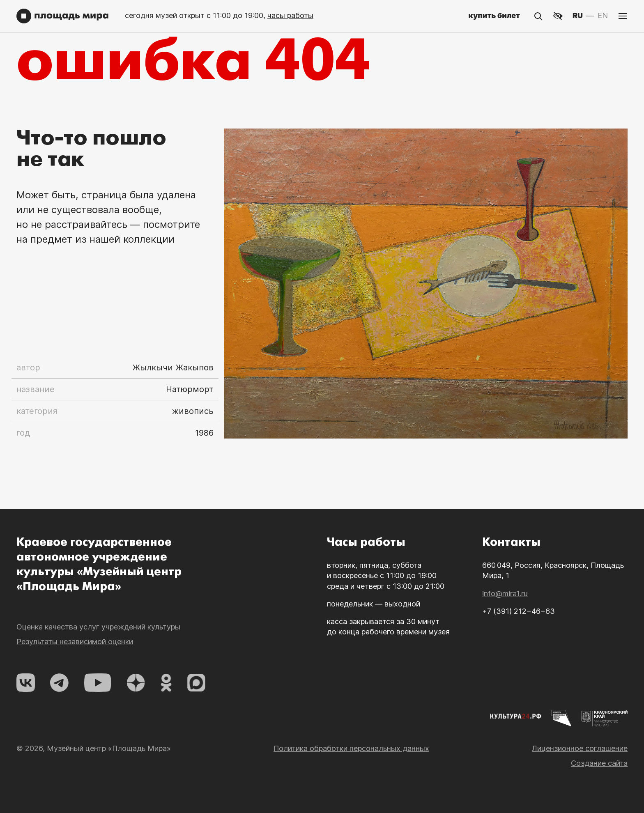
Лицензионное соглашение (580, 776)
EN (603, 15)
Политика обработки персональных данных (351, 776)
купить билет (494, 15)
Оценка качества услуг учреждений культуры (98, 655)
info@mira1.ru (505, 621)
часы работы (290, 15)
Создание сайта (599, 791)
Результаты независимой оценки (75, 669)
